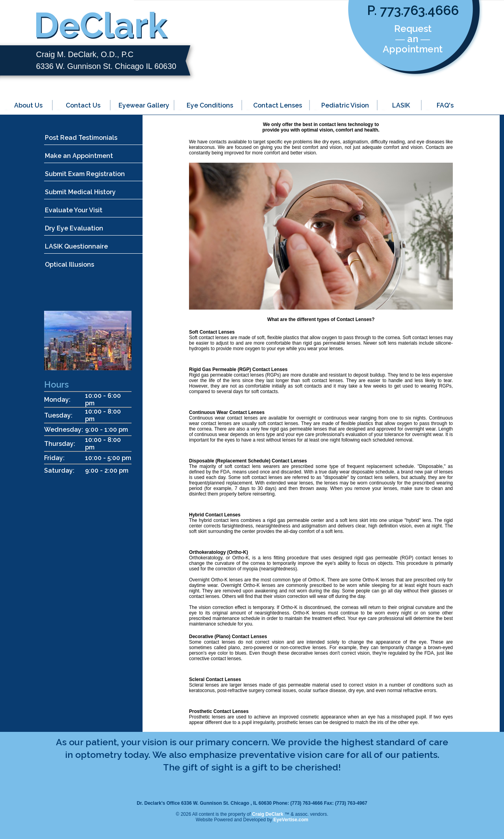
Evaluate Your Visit (74, 210)
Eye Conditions (210, 105)
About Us (28, 105)
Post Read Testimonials (81, 138)
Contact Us (83, 105)
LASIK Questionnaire (76, 246)
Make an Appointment (79, 156)
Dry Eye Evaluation (74, 228)
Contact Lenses (278, 105)
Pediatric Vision (345, 105)
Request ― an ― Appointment (413, 39)
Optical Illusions (69, 265)
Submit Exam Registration (85, 174)
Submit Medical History (80, 192)
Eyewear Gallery (144, 105)
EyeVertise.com (291, 820)
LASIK (401, 105)
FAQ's (445, 105)
